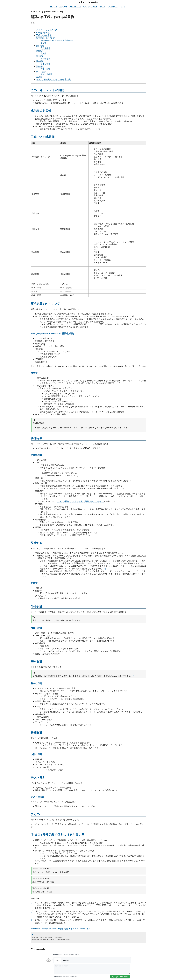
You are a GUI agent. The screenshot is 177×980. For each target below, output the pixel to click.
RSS (123, 7)
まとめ (39, 77)
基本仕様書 (45, 64)
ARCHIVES (75, 7)
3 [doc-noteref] (134, 676)
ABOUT (63, 7)
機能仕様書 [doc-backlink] (36, 628)
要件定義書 (45, 48)
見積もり (40, 51)
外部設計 (40, 56)
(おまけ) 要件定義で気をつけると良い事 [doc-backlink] (58, 835)
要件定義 (40, 46)
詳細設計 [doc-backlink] (37, 733)
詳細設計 (40, 66)
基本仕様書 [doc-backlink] (36, 683)
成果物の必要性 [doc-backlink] (41, 111)
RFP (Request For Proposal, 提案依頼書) (57, 40)
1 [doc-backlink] (32, 902)
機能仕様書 (45, 59)
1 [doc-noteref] (105, 569)
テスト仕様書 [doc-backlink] (37, 797)
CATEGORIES (90, 7)
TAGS (103, 7)
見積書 (44, 53)
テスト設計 (41, 72)
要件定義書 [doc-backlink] (36, 455)
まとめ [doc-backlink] (35, 814)
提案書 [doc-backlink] (34, 373)
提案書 (44, 43)
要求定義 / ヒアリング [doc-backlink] (45, 304)
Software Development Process (44, 929)
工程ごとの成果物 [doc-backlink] (43, 137)
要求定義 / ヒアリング (45, 38)
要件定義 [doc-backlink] (37, 438)
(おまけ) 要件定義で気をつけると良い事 (53, 79)
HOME (54, 7)
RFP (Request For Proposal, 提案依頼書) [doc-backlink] (52, 333)
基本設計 (40, 61)
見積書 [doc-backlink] (34, 583)
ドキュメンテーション (79, 929)
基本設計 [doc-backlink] (37, 662)
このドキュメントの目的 (47, 30)
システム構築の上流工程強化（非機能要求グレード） (80, 501)
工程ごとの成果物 (44, 35)
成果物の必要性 (43, 33)
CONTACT (113, 7)
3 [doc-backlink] (32, 920)
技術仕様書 (45, 69)
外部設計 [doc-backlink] (37, 606)
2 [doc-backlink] (32, 911)
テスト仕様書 (46, 74)
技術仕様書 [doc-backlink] (36, 754)
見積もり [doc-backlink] (37, 543)
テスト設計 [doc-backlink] (38, 778)
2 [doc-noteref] (45, 576)
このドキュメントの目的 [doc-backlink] (47, 90)
